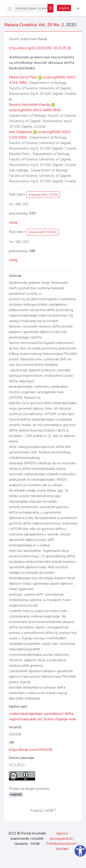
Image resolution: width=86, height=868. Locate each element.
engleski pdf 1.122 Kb (43, 195)
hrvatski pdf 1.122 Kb (42, 232)
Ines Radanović (21, 132)
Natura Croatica (20, 25)
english (64, 8)
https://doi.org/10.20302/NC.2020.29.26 (40, 48)
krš (40, 719)
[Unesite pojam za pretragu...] (30, 8)
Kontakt (62, 849)
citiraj (13, 222)
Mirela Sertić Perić (24, 77)
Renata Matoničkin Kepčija (30, 105)
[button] (77, 8)
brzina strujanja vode (60, 719)
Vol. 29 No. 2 (51, 25)
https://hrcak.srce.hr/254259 (31, 750)
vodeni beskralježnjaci (26, 714)
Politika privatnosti (61, 844)
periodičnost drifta (59, 714)
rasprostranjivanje (23, 719)
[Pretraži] (50, 8)
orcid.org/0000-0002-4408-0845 (35, 110)
